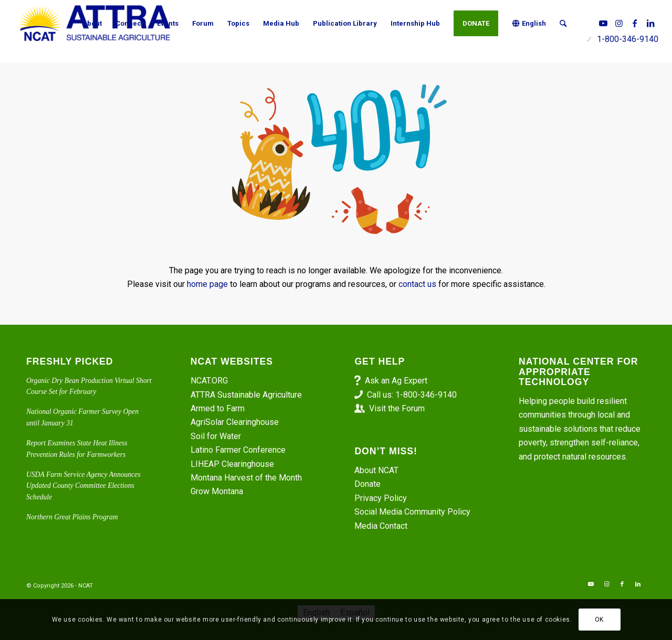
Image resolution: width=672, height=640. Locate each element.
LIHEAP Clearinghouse (232, 464)
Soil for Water (216, 436)
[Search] (563, 24)
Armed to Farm (218, 408)
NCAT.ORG (209, 381)
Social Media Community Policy (412, 512)
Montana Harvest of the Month (246, 478)
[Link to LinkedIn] (650, 23)
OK (599, 620)
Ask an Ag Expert (396, 381)
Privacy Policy (381, 498)
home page (207, 284)
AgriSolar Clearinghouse (235, 422)
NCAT (86, 586)
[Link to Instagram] (619, 23)
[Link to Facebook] (635, 23)
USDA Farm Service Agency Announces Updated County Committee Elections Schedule (83, 486)
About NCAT (376, 470)
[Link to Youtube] (603, 23)
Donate (367, 484)
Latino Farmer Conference (238, 450)
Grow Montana (217, 491)
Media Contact (381, 526)
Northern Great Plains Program (72, 517)
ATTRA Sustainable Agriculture (247, 395)
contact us (417, 284)
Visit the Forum (397, 408)
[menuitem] (92, 24)
